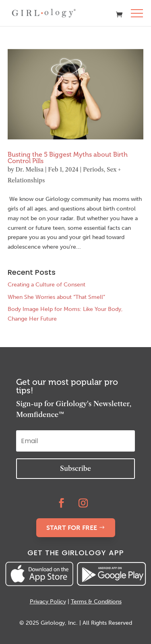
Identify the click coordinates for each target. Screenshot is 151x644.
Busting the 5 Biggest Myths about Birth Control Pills (68, 158)
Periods (93, 170)
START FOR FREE (72, 528)
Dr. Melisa (29, 170)
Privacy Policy (48, 602)
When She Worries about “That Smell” (56, 297)
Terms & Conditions (96, 602)
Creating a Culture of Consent (47, 285)
